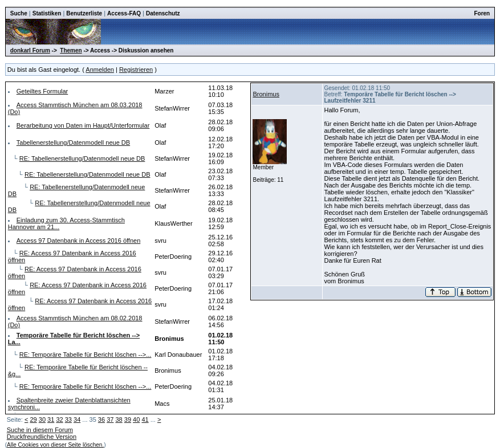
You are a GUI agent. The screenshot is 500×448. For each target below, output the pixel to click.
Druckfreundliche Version (42, 437)
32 (59, 420)
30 (42, 420)
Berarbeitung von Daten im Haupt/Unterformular (83, 125)
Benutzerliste (84, 13)
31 (51, 420)
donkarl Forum (30, 50)
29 (33, 420)
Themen (71, 50)
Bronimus (266, 94)
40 (136, 420)
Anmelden (100, 70)
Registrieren (136, 70)
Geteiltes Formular (42, 91)
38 (119, 420)
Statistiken (47, 13)
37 (110, 420)
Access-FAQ (124, 13)
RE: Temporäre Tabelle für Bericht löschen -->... (86, 355)
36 (101, 420)
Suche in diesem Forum (40, 430)
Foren (482, 13)
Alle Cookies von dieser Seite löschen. (55, 445)
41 (145, 420)
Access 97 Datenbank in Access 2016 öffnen (79, 241)
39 (128, 420)
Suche (19, 13)
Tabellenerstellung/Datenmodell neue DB (73, 142)
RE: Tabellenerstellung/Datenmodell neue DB (82, 158)
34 (77, 420)
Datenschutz (163, 13)
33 (68, 420)
